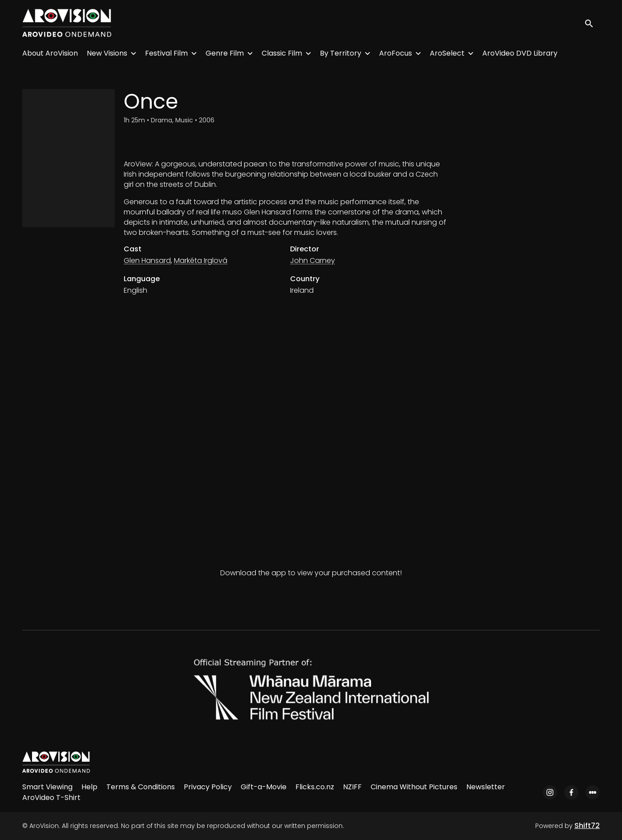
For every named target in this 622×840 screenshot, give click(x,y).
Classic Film (282, 53)
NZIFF (352, 787)
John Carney (313, 260)
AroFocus (396, 53)
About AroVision (50, 53)
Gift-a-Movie (264, 787)
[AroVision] (56, 762)
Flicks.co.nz (315, 787)
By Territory (341, 53)
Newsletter (486, 787)
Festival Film (166, 53)
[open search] (592, 23)
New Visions (107, 53)
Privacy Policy (208, 787)
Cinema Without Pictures (414, 787)
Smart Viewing (47, 787)
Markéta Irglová (201, 260)
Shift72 (587, 826)
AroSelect (447, 53)
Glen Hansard (147, 260)
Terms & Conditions (141, 787)
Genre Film (225, 53)
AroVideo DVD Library (520, 53)
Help (89, 787)
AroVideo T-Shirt (51, 798)
